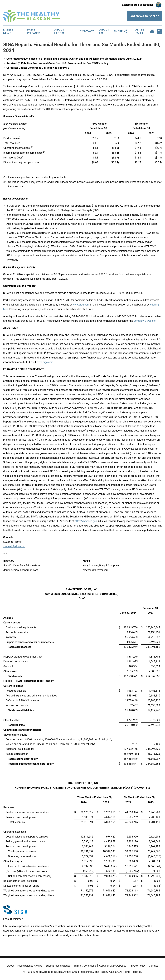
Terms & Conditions (85, 966)
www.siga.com (81, 305)
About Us (104, 31)
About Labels (59, 31)
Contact (87, 31)
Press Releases (34, 31)
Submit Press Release (58, 966)
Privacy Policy (138, 966)
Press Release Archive (30, 966)
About (11, 966)
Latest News (8, 31)
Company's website (145, 321)
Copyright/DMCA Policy (113, 966)
